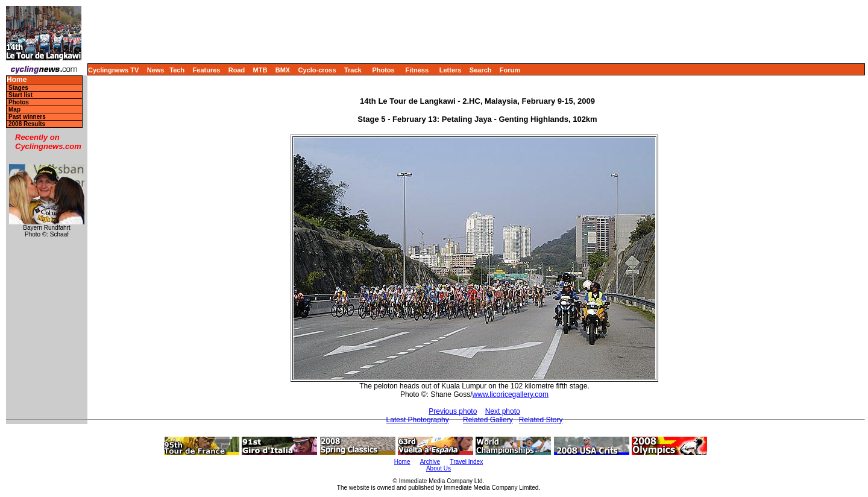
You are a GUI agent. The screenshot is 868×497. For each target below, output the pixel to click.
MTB (260, 70)
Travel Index (467, 462)
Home (17, 80)
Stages (18, 88)
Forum (510, 70)
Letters (451, 70)
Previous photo (453, 411)
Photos (383, 70)
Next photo (503, 411)
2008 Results (27, 124)
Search (481, 70)
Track (353, 70)
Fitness (417, 70)
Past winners (27, 117)
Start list (20, 95)
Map (14, 109)
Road (237, 70)
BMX (283, 70)
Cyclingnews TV (113, 70)
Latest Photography (418, 420)
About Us (439, 468)
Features (207, 70)
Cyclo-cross (317, 70)
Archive (430, 462)
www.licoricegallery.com (511, 394)
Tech (177, 70)
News (156, 70)
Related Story (541, 420)
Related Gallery (488, 420)
